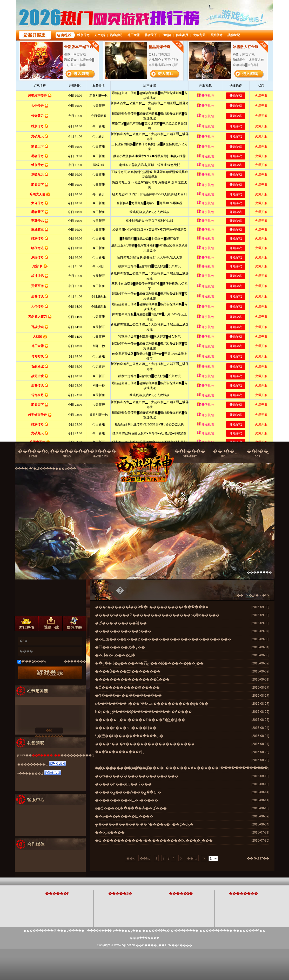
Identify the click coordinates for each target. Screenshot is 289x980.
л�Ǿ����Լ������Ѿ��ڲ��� (131, 808)
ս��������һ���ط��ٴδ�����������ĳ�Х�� (152, 704)
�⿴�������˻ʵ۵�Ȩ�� (120, 647)
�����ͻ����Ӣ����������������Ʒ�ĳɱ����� (157, 615)
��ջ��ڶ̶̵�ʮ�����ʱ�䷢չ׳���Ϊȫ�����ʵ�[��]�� (149, 663)
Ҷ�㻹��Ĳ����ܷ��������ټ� (129, 736)
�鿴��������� (49, 731)
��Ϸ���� (101, 454)
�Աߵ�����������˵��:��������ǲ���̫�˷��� (154, 841)
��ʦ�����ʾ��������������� (137, 776)
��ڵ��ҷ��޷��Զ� (115, 655)
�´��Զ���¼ (34, 662)
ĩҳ (204, 858)
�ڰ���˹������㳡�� (121, 623)
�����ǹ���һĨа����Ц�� (126, 728)
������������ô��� (123, 631)
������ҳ (33, 454)
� (264, 595)
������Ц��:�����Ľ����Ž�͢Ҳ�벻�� (140, 720)
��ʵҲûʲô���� (110, 832)
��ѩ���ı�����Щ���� (124, 816)
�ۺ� (254, 595)
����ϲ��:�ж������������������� (145, 744)
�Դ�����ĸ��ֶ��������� (128, 696)
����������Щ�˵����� (127, 800)
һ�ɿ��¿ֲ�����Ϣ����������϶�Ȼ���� (144, 712)
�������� (69, 454)
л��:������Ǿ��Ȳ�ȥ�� (124, 768)
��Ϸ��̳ (258, 454)
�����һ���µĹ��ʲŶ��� (123, 784)
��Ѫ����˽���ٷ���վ (145, 451)
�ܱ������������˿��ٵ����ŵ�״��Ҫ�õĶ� (144, 824)
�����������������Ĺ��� (132, 679)
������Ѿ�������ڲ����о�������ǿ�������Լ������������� (181, 768)
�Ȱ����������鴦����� (127, 688)
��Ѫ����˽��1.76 (153, 945)
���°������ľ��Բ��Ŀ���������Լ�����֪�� (152, 607)
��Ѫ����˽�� (46, 755)
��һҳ (145, 858)
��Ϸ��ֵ (224, 454)
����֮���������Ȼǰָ (119, 752)
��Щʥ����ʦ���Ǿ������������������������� (163, 639)
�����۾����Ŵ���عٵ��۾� (128, 792)
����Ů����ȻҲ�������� (128, 671)
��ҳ (241, 595)
